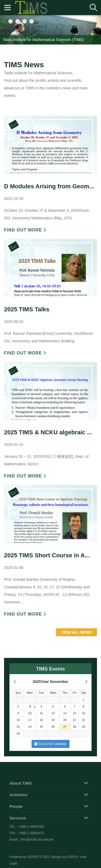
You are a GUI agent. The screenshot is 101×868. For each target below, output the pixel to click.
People (16, 819)
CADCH (72, 862)
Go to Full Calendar (50, 744)
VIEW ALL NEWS (76, 647)
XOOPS (33, 862)
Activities (18, 807)
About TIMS (21, 796)
